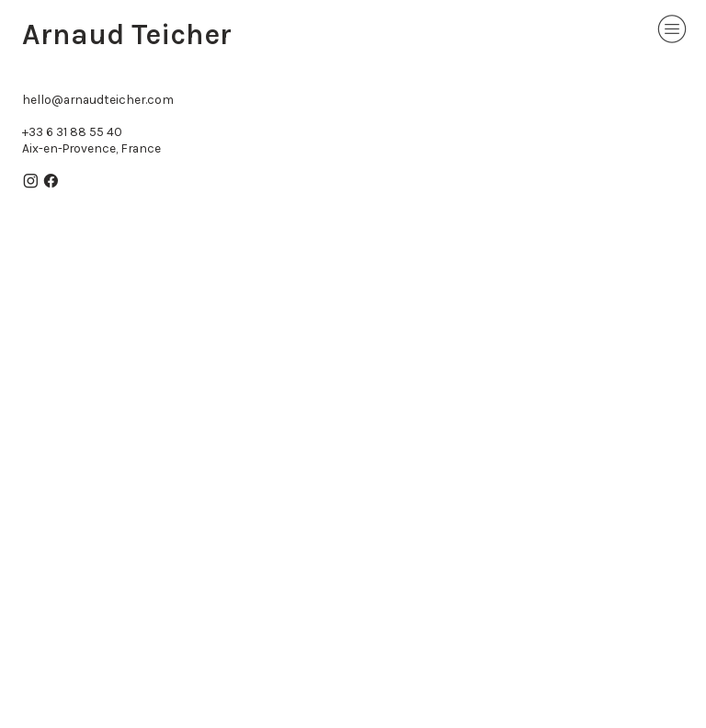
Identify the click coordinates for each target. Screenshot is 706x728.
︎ (31, 181)
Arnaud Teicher (127, 34)
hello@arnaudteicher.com (98, 99)
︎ (672, 29)
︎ (51, 181)
